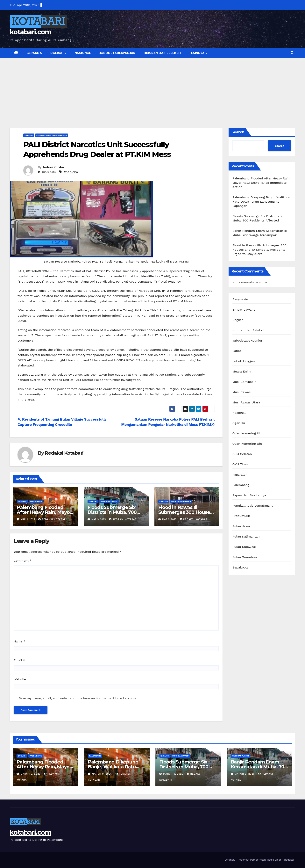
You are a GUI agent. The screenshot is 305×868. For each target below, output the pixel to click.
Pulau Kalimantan (246, 536)
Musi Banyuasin (109, 501)
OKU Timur (241, 464)
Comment (22, 561)
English (29, 135)
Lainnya (198, 53)
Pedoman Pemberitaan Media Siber (259, 860)
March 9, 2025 (31, 774)
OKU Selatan (242, 454)
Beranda (34, 53)
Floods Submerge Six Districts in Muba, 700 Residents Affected (112, 512)
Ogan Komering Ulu (247, 444)
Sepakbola (241, 567)
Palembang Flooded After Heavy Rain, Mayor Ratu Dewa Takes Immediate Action (262, 183)
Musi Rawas (242, 392)
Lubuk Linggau (244, 361)
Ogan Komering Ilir (247, 433)
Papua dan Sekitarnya (249, 495)
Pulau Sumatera (245, 557)
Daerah (57, 53)
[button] (292, 53)
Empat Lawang (244, 310)
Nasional (83, 53)
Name (19, 641)
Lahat (237, 351)
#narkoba (71, 172)
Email (19, 660)
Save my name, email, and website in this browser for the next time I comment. (80, 698)
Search (238, 132)
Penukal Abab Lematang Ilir (52, 135)
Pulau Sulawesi (244, 547)
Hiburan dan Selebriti (163, 53)
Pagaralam (241, 475)
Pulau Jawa (241, 526)
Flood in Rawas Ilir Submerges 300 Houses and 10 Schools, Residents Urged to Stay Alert (259, 250)
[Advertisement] (152, 87)
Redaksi (289, 860)
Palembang (36, 501)
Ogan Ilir (239, 423)
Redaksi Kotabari (54, 167)
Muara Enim (242, 371)
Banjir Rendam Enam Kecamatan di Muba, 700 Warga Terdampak (259, 767)
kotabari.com (31, 32)
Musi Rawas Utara (181, 501)
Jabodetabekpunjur (117, 53)
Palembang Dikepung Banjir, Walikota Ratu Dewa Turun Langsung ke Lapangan (261, 202)
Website (20, 679)
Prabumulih (241, 516)
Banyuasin (240, 299)
